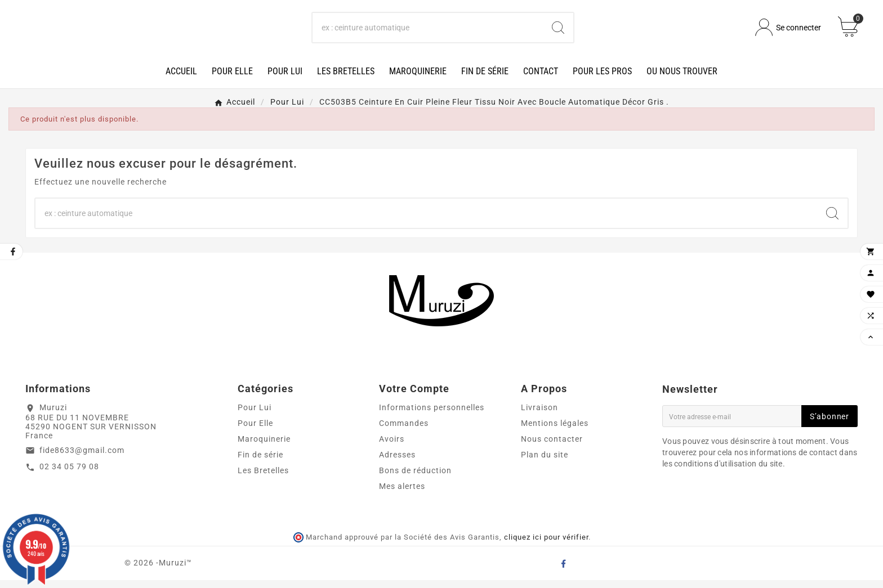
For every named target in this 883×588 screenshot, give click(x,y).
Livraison (539, 415)
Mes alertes (402, 494)
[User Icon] (788, 32)
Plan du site (545, 463)
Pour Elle (255, 431)
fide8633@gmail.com (82, 458)
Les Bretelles (263, 478)
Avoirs (392, 447)
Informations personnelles (432, 415)
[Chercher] (428, 32)
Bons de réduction (415, 478)
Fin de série (260, 463)
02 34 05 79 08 (69, 475)
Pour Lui (255, 415)
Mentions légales (555, 431)
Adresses (397, 463)
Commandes (404, 431)
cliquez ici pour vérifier (546, 546)
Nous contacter (552, 447)
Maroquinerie (264, 447)
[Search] (558, 32)
